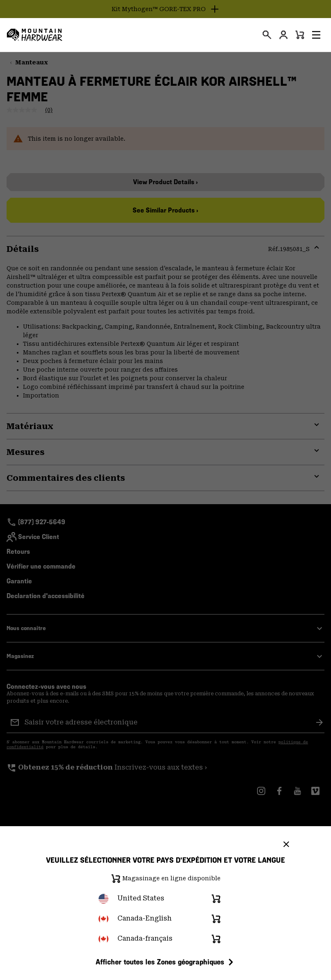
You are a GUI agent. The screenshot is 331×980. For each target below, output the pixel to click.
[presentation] (267, 35)
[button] (316, 35)
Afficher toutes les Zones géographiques (166, 962)
